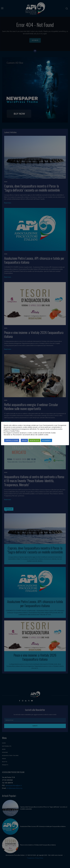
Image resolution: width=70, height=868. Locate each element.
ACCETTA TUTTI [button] (34, 440)
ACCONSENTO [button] (46, 440)
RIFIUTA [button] (24, 440)
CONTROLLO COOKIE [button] (12, 440)
